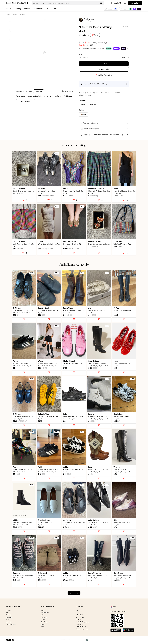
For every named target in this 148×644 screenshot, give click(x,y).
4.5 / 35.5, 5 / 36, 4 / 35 (21, 313)
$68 (90, 580)
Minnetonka (84, 35)
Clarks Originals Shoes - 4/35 (74, 363)
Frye (90, 467)
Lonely (43, 620)
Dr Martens (17, 308)
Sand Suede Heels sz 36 (72, 244)
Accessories (39, 9)
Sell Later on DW (81, 627)
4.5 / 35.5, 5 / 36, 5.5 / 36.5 (23, 366)
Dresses (9, 610)
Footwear (28, 9)
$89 (46, 196)
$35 (92, 421)
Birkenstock (43, 573)
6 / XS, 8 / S (118, 193)
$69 (65, 421)
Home (8, 15)
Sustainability (80, 624)
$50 (42, 315)
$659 (91, 474)
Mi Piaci (117, 308)
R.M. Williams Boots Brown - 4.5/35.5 (77, 310)
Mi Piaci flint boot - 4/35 (122, 310)
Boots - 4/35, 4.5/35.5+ (122, 469)
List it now (39, 98)
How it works (80, 617)
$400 (68, 315)
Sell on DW (79, 615)
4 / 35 (40, 313)
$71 (68, 196)
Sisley (40, 242)
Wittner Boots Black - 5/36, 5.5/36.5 (51, 363)
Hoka (65, 414)
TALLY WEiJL (118, 242)
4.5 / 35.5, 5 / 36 (69, 419)
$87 (119, 196)
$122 (93, 527)
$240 (17, 527)
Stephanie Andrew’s (96, 189)
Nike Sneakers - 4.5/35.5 (122, 522)
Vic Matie (42, 189)
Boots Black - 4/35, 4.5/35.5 (98, 575)
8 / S (65, 193)
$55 (46, 249)
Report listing (68, 98)
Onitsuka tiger (44, 414)
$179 (115, 474)
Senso (116, 361)
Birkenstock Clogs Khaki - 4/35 (49, 575)
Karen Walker (45, 613)
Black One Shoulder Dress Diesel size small (129, 191)
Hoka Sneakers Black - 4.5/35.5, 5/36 (77, 416)
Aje (90, 308)
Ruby (43, 610)
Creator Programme (82, 629)
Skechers (16, 573)
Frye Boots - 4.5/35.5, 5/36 (98, 469)
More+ (56, 9)
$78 (115, 527)
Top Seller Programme (83, 622)
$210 (40, 421)
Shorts (8, 620)
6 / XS (91, 193)
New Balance (118, 414)
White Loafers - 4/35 (46, 522)
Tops (8, 613)
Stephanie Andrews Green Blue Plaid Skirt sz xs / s (106, 191)
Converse (44, 617)
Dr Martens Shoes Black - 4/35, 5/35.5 (27, 416)
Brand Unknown (19, 189)
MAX (42, 615)
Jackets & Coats (11, 624)
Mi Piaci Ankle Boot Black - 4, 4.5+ (25, 522)
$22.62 (41, 527)
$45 (18, 193)
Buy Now (104, 63)
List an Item (135, 3)
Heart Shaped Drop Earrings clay (100, 244)
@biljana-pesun (89, 19)
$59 (93, 196)
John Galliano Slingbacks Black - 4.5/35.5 (103, 522)
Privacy (83, 640)
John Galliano (94, 520)
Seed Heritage (94, 361)
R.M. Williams (68, 308)
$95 (115, 368)
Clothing (18, 9)
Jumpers (9, 622)
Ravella (91, 414)
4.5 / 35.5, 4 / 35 (19, 578)
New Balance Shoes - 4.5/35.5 (125, 416)
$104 (67, 527)
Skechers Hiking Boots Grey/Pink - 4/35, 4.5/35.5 (30, 575)
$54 (16, 474)
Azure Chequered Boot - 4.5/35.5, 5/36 (27, 469)
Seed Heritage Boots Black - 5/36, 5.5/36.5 (104, 363)
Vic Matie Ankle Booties (46, 191)
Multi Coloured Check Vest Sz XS (25, 244)
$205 (116, 315)
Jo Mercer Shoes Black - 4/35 (74, 522)
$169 (93, 368)
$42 (93, 246)
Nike (115, 520)
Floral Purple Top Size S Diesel (74, 191)
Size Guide (125, 57)
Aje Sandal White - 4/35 (97, 310)
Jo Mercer (67, 520)
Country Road (43, 308)
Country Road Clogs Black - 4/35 (50, 310)
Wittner (41, 361)
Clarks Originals (69, 361)
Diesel (66, 189)
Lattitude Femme (70, 242)
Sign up (120, 3)
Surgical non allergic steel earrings (25, 191)
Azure (15, 467)
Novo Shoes (118, 573)
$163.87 (20, 421)
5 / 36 (40, 193)
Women (15, 15)
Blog (77, 610)
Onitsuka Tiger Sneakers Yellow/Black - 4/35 (54, 416)
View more (74, 593)
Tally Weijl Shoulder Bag (122, 244)
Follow (95, 35)
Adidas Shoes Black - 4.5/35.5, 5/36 (26, 363)
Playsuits (9, 617)
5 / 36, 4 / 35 (18, 419)
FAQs (77, 613)
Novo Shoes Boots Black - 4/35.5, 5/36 (127, 575)
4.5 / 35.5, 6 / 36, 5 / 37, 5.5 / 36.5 (101, 419)
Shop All (9, 9)
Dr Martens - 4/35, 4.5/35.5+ (23, 310)
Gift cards (111, 9)
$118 (71, 249)
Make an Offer (104, 69)
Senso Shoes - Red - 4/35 (123, 363)
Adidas (16, 361)
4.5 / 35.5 (67, 313)
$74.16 (69, 580)
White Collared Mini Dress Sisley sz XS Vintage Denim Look (59, 244)
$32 (117, 580)
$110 (15, 368)
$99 (17, 315)
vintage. (117, 467)
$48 (42, 474)
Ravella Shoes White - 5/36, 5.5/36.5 (101, 416)
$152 (65, 368)
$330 (43, 368)
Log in (114, 3)
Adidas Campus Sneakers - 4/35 (75, 469)
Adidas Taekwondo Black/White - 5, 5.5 (52, 469)
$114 (42, 580)
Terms (77, 640)
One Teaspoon (45, 622)
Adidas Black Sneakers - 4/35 (74, 575)
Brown (83, 114)
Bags (49, 9)
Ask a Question (26, 108)
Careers (78, 620)
